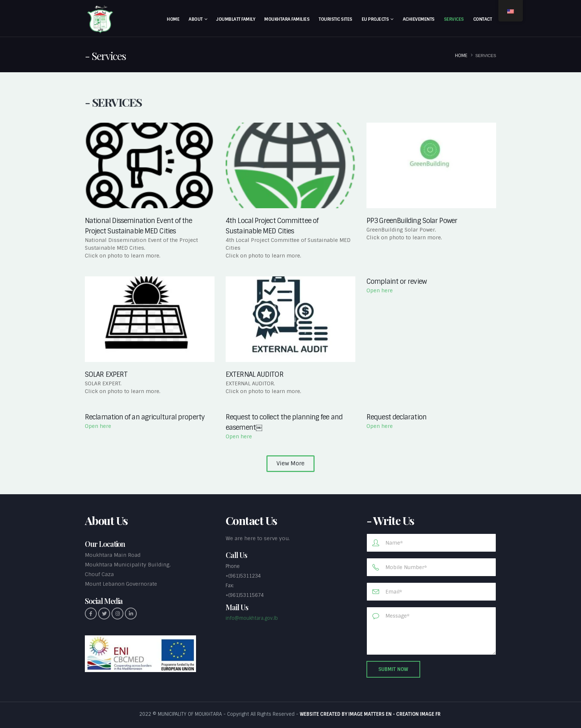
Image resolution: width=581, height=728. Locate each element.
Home (173, 19)
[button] (290, 464)
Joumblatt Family (236, 19)
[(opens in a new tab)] (290, 319)
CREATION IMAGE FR (419, 714)
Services (454, 19)
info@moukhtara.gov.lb (252, 618)
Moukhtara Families (287, 19)
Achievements (419, 19)
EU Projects (375, 19)
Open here (380, 290)
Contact (483, 19)
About (196, 19)
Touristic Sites (336, 19)
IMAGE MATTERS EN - (372, 714)
